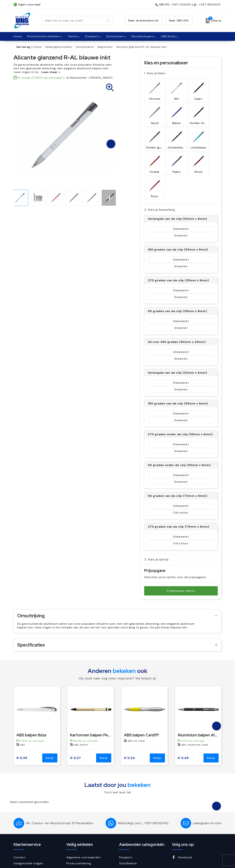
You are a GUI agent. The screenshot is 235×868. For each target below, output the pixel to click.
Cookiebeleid (76, 834)
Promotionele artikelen (43, 36)
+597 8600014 (210, 4)
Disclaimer (74, 840)
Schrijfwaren (115, 36)
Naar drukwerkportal (143, 20)
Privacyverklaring (79, 829)
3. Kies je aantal (156, 521)
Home (38, 47)
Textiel (72, 36)
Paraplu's (92, 36)
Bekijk (50, 723)
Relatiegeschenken (59, 47)
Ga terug (23, 47)
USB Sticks (168, 36)
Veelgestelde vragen (28, 829)
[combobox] (74, 20)
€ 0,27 (76, 723)
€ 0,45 (183, 723)
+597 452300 (181, 4)
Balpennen (105, 47)
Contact (20, 823)
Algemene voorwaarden (83, 823)
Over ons (20, 834)
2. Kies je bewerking (160, 171)
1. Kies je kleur (155, 73)
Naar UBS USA (179, 20)
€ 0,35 (22, 723)
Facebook (182, 823)
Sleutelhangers (142, 36)
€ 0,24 (129, 723)
